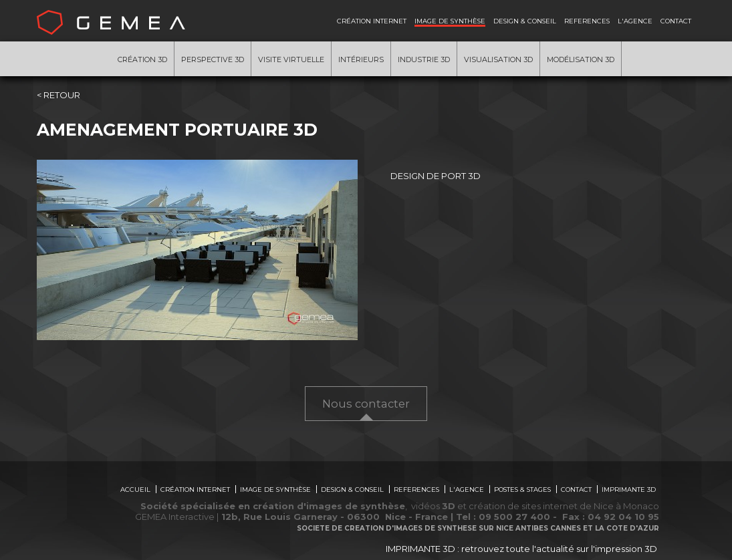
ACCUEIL (135, 489)
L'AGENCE (635, 21)
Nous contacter (366, 404)
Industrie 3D (424, 59)
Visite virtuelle (291, 59)
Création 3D (142, 59)
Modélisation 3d (581, 59)
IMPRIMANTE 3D (629, 489)
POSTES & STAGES (522, 489)
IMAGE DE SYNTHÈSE (450, 21)
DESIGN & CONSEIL (525, 21)
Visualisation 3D (498, 59)
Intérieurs (361, 59)
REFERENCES (587, 21)
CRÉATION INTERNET (372, 21)
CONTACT (676, 21)
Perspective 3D (213, 59)
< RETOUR (58, 95)
